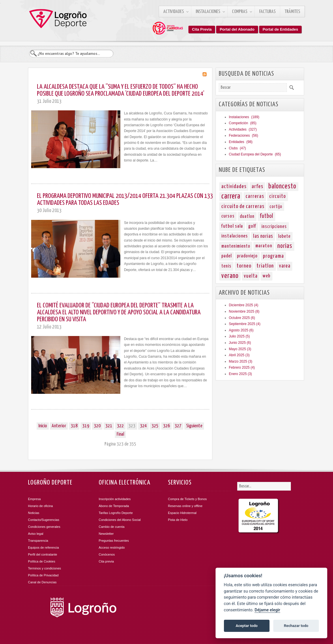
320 (97, 426)
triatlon (265, 266)
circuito (278, 196)
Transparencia (38, 541)
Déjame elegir (267, 610)
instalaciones (235, 236)
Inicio (43, 426)
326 (166, 426)
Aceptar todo (247, 626)
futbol (266, 216)
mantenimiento (236, 246)
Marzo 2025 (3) (241, 361)
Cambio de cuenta (112, 527)
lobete (284, 236)
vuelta (251, 276)
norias (285, 246)
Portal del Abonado (237, 29)
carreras (255, 196)
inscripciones (274, 227)
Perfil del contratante (43, 554)
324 (143, 426)
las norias (263, 236)
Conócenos (107, 554)
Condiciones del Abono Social (120, 520)
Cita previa (106, 561)
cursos (228, 216)
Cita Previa (202, 29)
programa (273, 256)
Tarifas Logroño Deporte (116, 513)
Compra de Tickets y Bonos (187, 499)
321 (109, 426)
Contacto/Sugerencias (44, 520)
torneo (244, 266)
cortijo (276, 207)
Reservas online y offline (185, 506)
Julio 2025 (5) (239, 336)
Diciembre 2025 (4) (244, 305)
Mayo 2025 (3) (240, 349)
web (266, 276)
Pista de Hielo (178, 520)
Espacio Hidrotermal (182, 513)
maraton (264, 246)
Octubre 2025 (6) (242, 318)
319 (86, 426)
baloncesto (282, 186)
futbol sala (232, 226)
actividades (234, 186)
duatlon (247, 216)
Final (120, 434)
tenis (226, 266)
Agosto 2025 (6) (241, 330)
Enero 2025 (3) (240, 374)
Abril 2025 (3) (239, 355)
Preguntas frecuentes (114, 541)
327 (178, 426)
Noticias (34, 513)
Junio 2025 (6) (240, 343)
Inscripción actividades (115, 499)
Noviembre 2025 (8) (244, 311)
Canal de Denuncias (42, 582)
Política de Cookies (42, 561)
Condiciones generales (44, 527)
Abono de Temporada (114, 506)
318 (74, 426)
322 (120, 426)
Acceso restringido (112, 548)
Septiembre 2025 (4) (245, 324)
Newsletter (106, 534)
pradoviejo (247, 256)
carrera (231, 196)
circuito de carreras (243, 206)
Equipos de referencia (43, 548)
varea (285, 266)
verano (230, 276)
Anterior (59, 426)
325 (155, 426)
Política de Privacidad (43, 575)
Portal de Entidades (280, 29)
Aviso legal (36, 534)
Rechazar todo (296, 626)
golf (252, 226)
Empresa (34, 499)
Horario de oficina (40, 506)
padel (227, 256)
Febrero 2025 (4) (242, 368)
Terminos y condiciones (44, 568)
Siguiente (194, 426)
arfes (257, 186)
